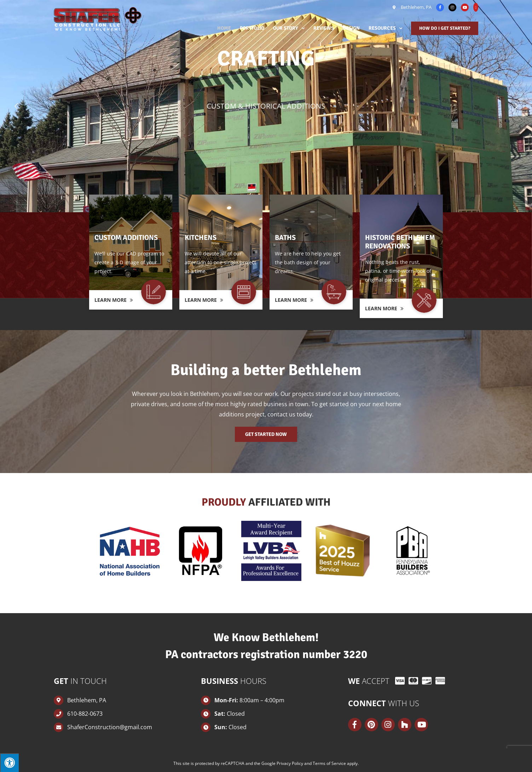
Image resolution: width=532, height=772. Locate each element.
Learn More (114, 300)
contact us (281, 414)
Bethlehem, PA (416, 7)
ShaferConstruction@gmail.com (110, 727)
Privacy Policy (290, 763)
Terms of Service (329, 763)
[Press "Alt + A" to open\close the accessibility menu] (9, 763)
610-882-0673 (85, 714)
